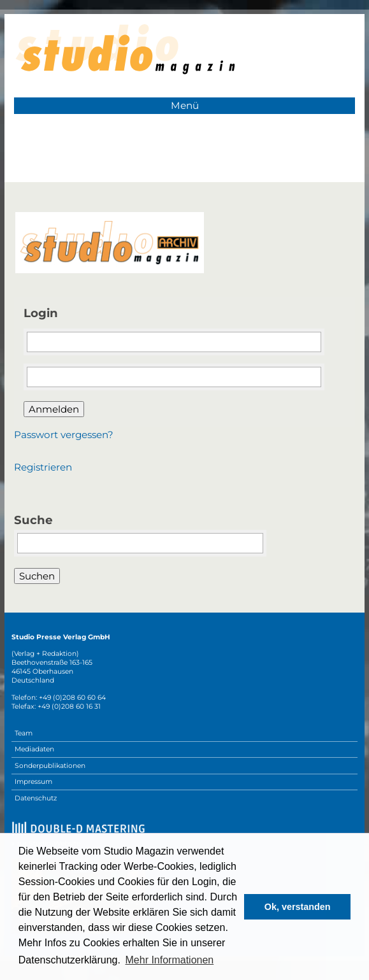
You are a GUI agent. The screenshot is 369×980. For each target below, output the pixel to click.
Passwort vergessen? (64, 435)
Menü (185, 105)
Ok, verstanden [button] (298, 907)
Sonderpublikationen (50, 766)
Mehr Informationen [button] (170, 960)
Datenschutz (36, 798)
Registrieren (43, 467)
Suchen (37, 576)
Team (24, 733)
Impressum (33, 782)
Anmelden (54, 409)
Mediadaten (34, 749)
